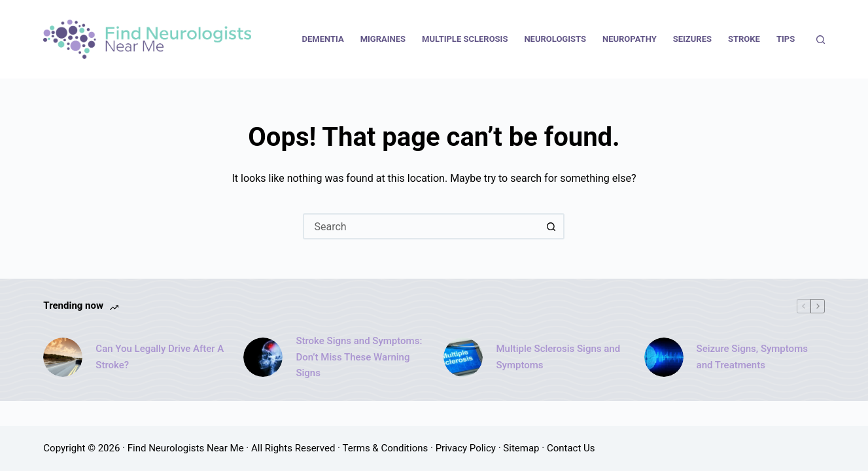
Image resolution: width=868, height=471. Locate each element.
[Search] (821, 40)
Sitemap (521, 448)
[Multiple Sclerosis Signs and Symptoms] (463, 357)
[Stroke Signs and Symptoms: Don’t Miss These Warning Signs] (263, 357)
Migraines (383, 39)
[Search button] (551, 226)
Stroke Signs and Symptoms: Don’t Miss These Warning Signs (359, 357)
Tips (786, 39)
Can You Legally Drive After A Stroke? (160, 357)
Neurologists (555, 39)
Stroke (744, 39)
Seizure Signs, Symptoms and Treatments (752, 357)
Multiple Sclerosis (465, 39)
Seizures (692, 39)
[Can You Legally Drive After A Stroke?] (63, 357)
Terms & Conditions (385, 448)
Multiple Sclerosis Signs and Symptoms (558, 357)
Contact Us (571, 448)
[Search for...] (421, 226)
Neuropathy (630, 39)
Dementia (323, 39)
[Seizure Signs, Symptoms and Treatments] (664, 357)
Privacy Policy (466, 448)
